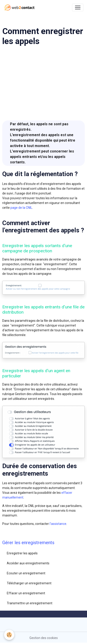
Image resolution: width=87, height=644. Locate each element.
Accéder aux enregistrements (28, 563)
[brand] (21, 7)
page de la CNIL (21, 208)
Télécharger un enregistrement (29, 583)
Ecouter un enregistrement (26, 573)
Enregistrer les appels (22, 553)
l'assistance (58, 524)
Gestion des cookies (44, 638)
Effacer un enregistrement (26, 593)
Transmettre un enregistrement (30, 603)
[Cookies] (9, 635)
